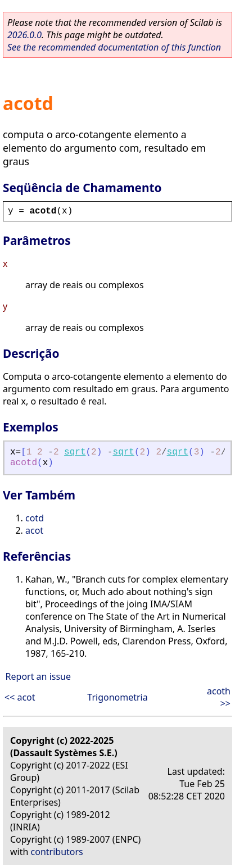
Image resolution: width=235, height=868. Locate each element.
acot (34, 530)
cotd (35, 518)
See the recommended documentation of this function (114, 47)
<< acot (20, 697)
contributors (57, 852)
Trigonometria (117, 697)
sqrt (75, 452)
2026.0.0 (24, 35)
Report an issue (38, 676)
